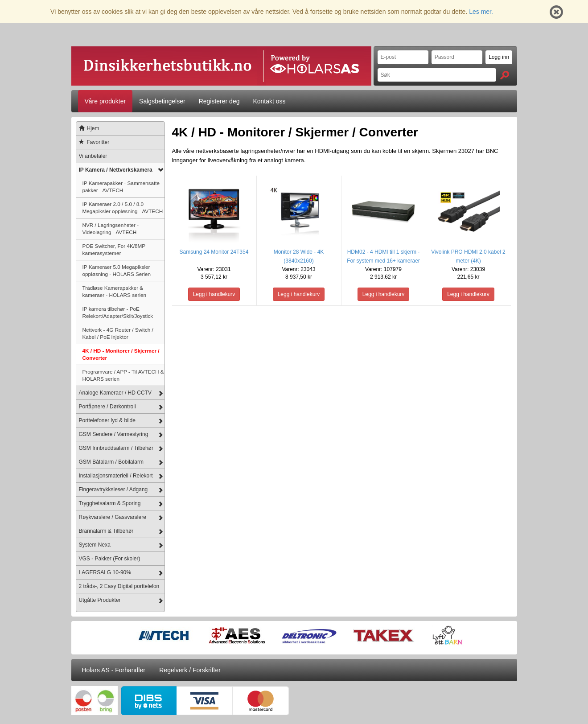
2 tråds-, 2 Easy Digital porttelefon (119, 586)
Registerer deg (219, 101)
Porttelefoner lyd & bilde (107, 420)
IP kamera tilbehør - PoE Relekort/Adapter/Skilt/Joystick (118, 312)
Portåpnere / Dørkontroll (107, 407)
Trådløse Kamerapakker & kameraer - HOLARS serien (115, 291)
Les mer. (481, 12)
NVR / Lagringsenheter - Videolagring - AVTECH (111, 228)
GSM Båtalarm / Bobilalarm (111, 462)
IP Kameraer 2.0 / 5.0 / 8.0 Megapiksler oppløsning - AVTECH (123, 208)
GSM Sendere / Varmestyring (114, 434)
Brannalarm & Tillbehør (106, 531)
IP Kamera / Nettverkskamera (116, 170)
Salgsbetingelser (162, 101)
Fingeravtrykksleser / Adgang (113, 490)
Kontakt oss (269, 101)
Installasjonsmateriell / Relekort (116, 476)
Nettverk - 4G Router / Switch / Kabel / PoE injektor (118, 333)
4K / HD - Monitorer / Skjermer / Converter (121, 354)
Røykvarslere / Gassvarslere (113, 517)
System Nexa (95, 545)
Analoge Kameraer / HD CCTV (115, 393)
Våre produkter (105, 101)
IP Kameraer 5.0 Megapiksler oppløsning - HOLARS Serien (117, 270)
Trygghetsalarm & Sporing (110, 503)
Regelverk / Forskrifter (190, 670)
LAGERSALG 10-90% (105, 572)
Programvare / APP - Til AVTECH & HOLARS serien (123, 375)
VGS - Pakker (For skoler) (110, 559)
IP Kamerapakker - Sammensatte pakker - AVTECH (121, 187)
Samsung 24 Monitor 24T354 (214, 252)
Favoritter (93, 142)
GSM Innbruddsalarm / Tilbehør (116, 448)
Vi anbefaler (93, 156)
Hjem (88, 128)
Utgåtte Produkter (100, 600)
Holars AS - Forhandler (114, 670)
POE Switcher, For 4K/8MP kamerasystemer (114, 249)
